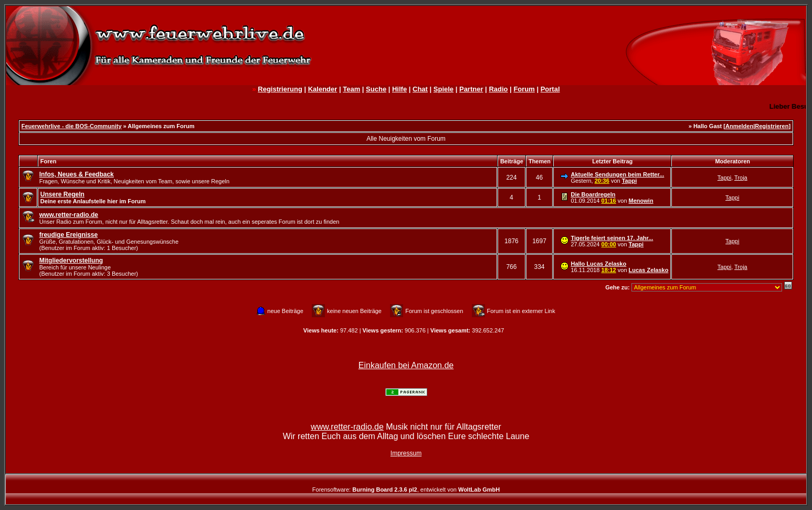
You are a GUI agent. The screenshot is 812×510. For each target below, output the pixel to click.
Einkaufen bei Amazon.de (406, 365)
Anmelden (739, 126)
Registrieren (772, 126)
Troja (741, 178)
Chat (420, 89)
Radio (498, 89)
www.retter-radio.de (347, 427)
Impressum (406, 453)
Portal (550, 89)
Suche (376, 89)
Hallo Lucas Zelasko (598, 264)
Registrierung (280, 89)
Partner (471, 89)
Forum (524, 89)
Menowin (641, 201)
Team (351, 89)
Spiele (444, 89)
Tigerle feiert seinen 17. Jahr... (612, 238)
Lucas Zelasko (649, 270)
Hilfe (399, 89)
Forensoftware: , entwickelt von (406, 490)
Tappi (630, 181)
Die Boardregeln (593, 194)
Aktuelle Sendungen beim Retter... (617, 174)
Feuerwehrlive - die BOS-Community (72, 126)
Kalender (323, 89)
